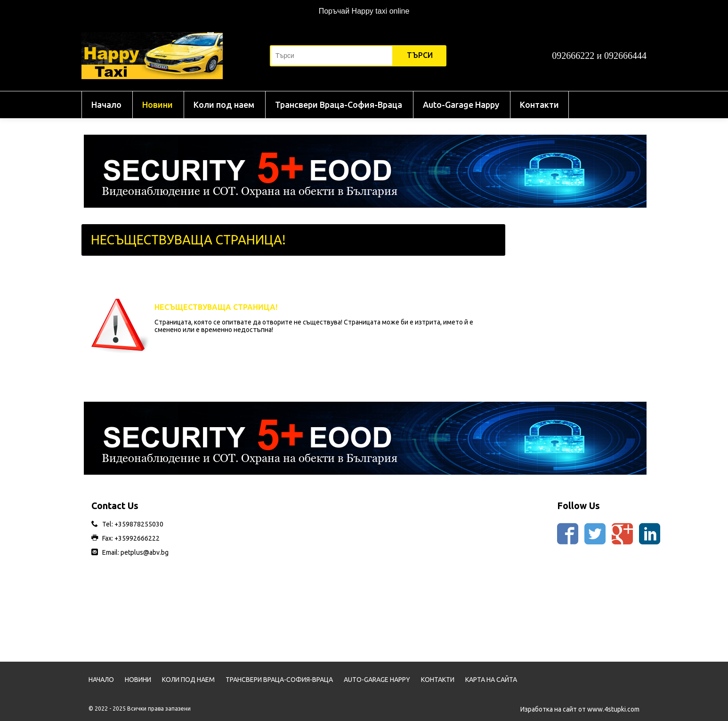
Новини (158, 105)
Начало (106, 105)
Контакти (539, 105)
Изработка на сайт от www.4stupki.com (580, 709)
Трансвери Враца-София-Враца (339, 105)
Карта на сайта (491, 680)
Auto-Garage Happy (461, 105)
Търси (420, 55)
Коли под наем (224, 105)
